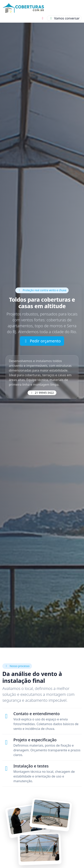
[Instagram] (43, 18)
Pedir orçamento (42, 341)
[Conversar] (64, 18)
